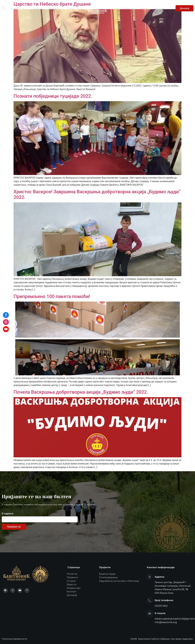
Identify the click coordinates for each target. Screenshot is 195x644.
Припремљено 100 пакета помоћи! (52, 296)
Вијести (144, 8)
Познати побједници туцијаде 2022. (53, 96)
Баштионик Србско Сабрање (154, 639)
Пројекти (55, 8)
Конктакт (159, 8)
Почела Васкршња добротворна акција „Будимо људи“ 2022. (81, 392)
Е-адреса (8, 514)
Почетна (38, 8)
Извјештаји (128, 8)
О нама (72, 8)
